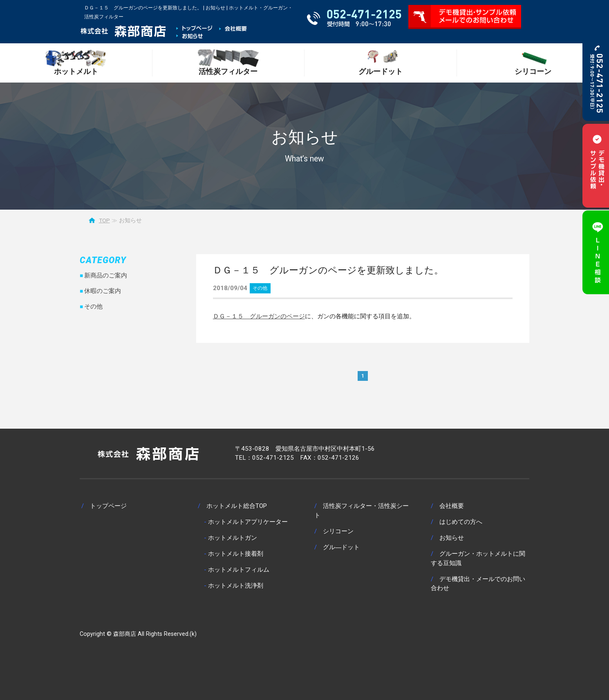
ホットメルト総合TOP (237, 506)
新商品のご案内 (106, 275)
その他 (260, 288)
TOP (104, 220)
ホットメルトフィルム (239, 570)
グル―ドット (341, 547)
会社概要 (452, 506)
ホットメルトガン (233, 538)
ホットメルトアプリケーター (248, 522)
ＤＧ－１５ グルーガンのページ (259, 316)
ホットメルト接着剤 (236, 554)
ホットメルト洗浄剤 (236, 586)
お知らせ (452, 538)
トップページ (108, 506)
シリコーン (338, 531)
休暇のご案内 (103, 291)
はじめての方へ (461, 522)
